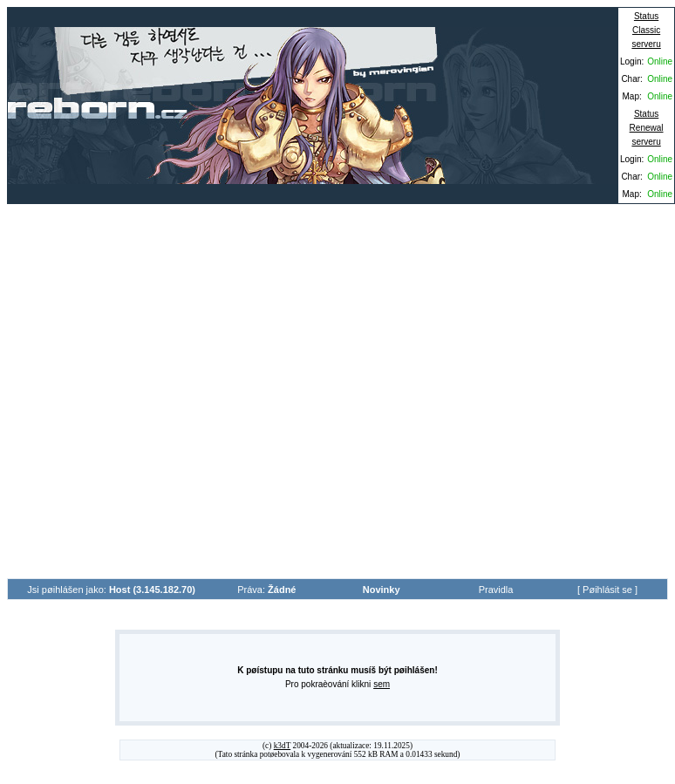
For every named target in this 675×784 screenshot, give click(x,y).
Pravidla (496, 590)
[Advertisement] (173, 391)
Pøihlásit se (607, 590)
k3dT (283, 746)
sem (382, 684)
